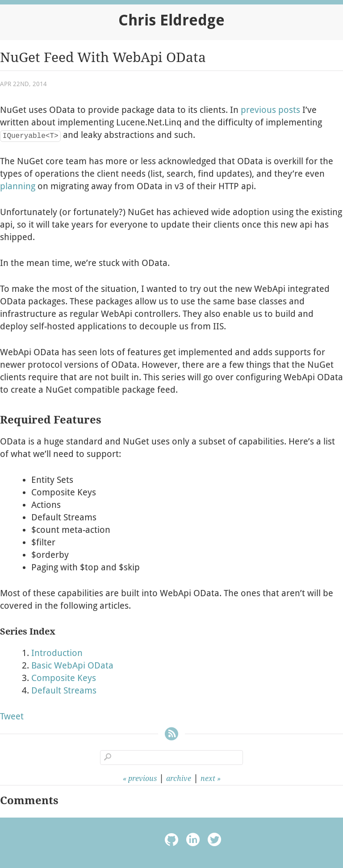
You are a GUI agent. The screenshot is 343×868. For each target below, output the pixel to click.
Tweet (12, 716)
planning (18, 186)
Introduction (57, 653)
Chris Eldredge (171, 20)
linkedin (193, 841)
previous (142, 779)
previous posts (270, 110)
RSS (171, 735)
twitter (214, 841)
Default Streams (64, 690)
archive (179, 779)
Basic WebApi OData (72, 665)
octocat (171, 841)
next (208, 779)
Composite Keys (64, 678)
